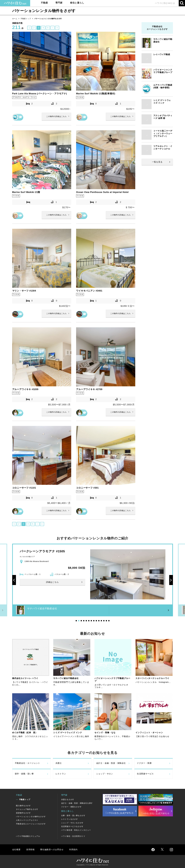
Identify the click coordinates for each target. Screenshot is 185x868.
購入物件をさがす (23, 806)
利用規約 (73, 850)
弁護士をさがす (68, 799)
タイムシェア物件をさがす (27, 809)
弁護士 (59, 763)
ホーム (15, 19)
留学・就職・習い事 (24, 774)
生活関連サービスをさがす (72, 826)
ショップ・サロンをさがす (72, 823)
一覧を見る (157, 162)
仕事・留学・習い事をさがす (73, 816)
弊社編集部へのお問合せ (52, 850)
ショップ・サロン (105, 774)
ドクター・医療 (144, 763)
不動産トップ (26, 19)
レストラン (61, 774)
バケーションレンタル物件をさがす (31, 817)
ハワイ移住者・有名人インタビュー (76, 830)
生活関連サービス (145, 774)
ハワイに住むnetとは (165, 3)
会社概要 (16, 850)
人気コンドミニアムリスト (27, 820)
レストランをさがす (70, 819)
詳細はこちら (56, 116)
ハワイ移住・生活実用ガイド (73, 836)
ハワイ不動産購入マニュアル (28, 836)
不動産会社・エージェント (28, 763)
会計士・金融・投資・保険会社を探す (77, 803)
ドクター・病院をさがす (71, 807)
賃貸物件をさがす (23, 813)
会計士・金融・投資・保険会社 (111, 763)
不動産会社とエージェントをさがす (31, 824)
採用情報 (30, 850)
